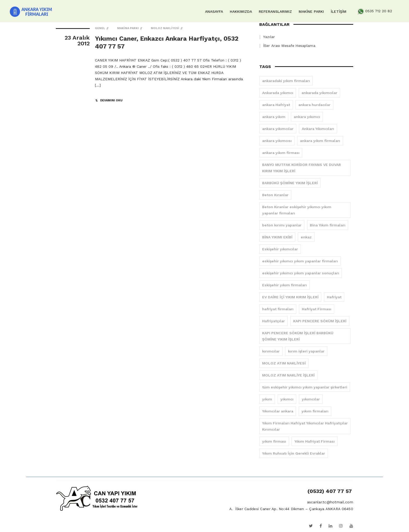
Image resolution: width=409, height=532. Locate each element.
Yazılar (269, 37)
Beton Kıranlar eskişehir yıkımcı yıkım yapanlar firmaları (297, 210)
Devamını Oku (111, 100)
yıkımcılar (311, 399)
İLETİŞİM (339, 11)
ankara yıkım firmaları (320, 141)
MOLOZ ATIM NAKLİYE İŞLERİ (288, 375)
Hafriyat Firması (317, 309)
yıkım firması (274, 441)
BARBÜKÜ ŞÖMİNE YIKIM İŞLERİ (290, 183)
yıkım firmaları (315, 411)
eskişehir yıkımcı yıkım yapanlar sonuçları (301, 273)
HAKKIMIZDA (241, 11)
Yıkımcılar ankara (278, 411)
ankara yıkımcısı (277, 141)
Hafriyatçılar (273, 321)
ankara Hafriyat (276, 105)
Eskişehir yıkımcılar (280, 249)
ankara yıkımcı (307, 117)
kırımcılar (271, 351)
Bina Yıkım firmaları (328, 225)
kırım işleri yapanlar (306, 351)
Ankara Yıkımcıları (318, 129)
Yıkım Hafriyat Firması (315, 441)
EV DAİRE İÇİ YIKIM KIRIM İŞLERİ (290, 297)
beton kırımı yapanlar (282, 225)
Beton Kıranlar (275, 195)
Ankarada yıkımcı (278, 93)
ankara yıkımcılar (278, 129)
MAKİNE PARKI (311, 11)
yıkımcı (287, 399)
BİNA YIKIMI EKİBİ (277, 237)
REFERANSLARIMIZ (275, 11)
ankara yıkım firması (281, 153)
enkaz (306, 237)
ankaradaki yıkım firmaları (286, 81)
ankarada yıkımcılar (319, 93)
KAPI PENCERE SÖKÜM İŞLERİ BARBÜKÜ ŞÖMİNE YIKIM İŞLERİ (298, 336)
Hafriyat (334, 297)
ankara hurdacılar (314, 105)
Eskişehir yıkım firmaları (284, 285)
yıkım (267, 399)
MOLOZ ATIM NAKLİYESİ (284, 363)
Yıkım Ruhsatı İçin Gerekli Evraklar (294, 453)
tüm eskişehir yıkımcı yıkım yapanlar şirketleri (305, 387)
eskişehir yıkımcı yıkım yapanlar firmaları (300, 261)
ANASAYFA (214, 11)
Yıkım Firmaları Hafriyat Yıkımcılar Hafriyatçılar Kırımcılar (305, 426)
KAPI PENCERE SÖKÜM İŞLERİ (320, 321)
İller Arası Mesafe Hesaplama (289, 46)
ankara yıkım (274, 117)
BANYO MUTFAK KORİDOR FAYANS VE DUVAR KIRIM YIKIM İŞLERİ (302, 168)
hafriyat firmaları (278, 309)
